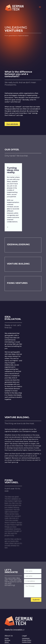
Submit (36, 600)
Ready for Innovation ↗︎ (14, 630)
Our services (12, 124)
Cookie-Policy (27, 642)
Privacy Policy (27, 640)
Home (7, 638)
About (7, 642)
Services (7, 640)
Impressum (26, 638)
